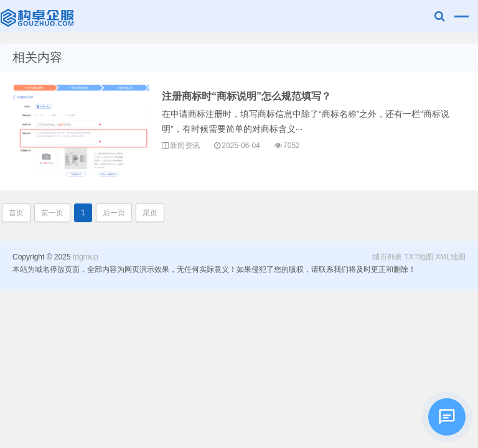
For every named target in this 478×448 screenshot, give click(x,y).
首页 (16, 213)
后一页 (114, 213)
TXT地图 (419, 257)
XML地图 (450, 257)
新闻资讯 (185, 146)
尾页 (150, 213)
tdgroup (38, 16)
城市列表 (387, 257)
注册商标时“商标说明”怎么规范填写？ (246, 96)
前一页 (52, 213)
